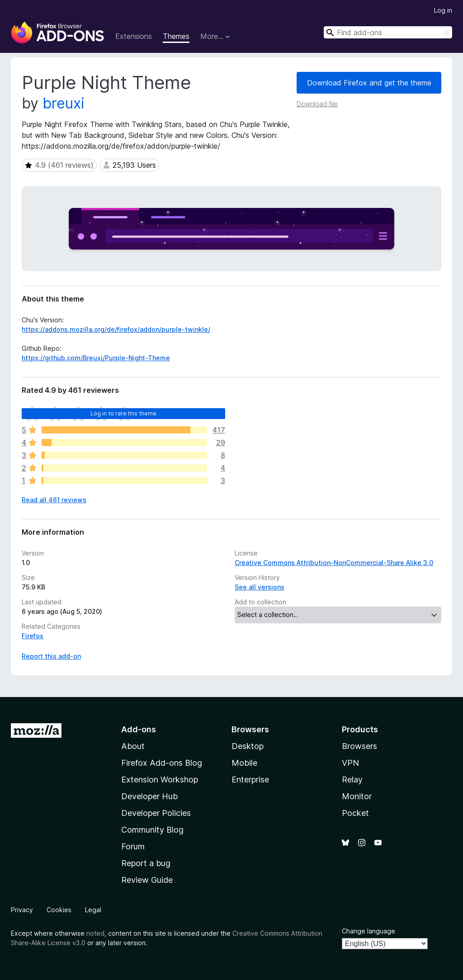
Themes (176, 36)
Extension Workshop (160, 780)
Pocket (355, 813)
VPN (350, 763)
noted (95, 933)
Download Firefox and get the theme (369, 83)
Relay (352, 780)
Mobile (244, 763)
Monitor (357, 796)
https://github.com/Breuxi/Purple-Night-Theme (96, 358)
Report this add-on (51, 656)
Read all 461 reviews (54, 500)
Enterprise (250, 780)
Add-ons (139, 729)
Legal (93, 910)
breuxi (64, 103)
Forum (133, 846)
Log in (443, 10)
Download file (317, 104)
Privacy (22, 910)
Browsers (359, 746)
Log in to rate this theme (124, 413)
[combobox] (388, 32)
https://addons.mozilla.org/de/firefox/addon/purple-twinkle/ (116, 329)
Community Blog (152, 830)
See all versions (260, 587)
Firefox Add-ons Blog (162, 763)
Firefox (33, 636)
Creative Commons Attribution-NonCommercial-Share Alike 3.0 (334, 563)
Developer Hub (149, 796)
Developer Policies (156, 813)
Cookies (59, 910)
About (133, 746)
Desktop (248, 746)
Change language (369, 931)
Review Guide (147, 880)
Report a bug (146, 863)
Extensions (134, 36)
